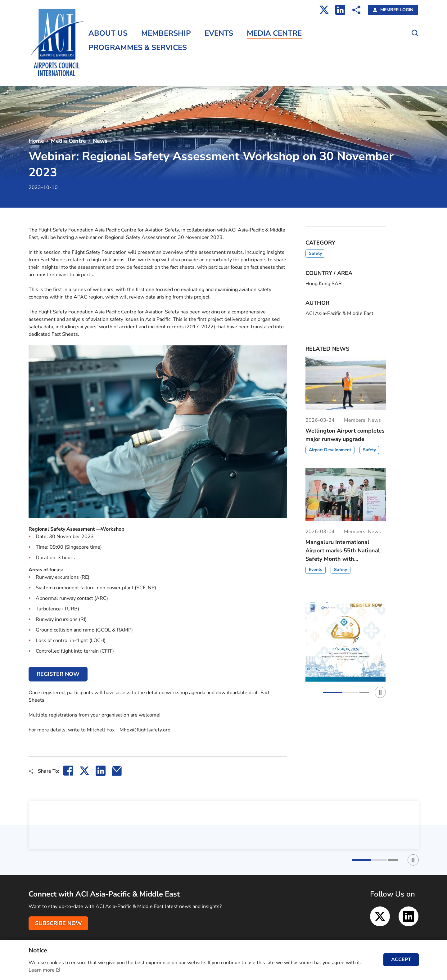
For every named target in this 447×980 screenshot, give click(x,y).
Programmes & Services (138, 48)
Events (219, 33)
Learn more (42, 970)
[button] (341, 692)
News (100, 141)
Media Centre (275, 33)
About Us (108, 33)
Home (36, 141)
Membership (166, 33)
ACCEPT (401, 960)
